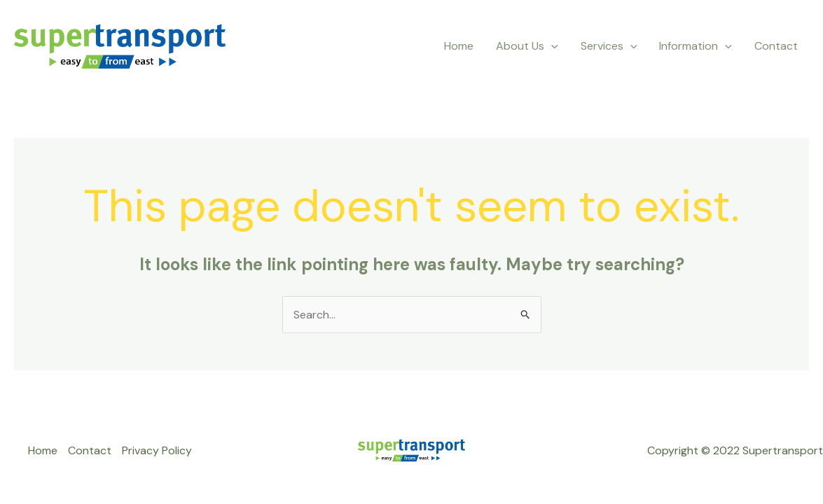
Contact (776, 46)
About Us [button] (527, 46)
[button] (551, 46)
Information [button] (696, 46)
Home (459, 46)
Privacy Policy (157, 450)
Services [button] (609, 46)
